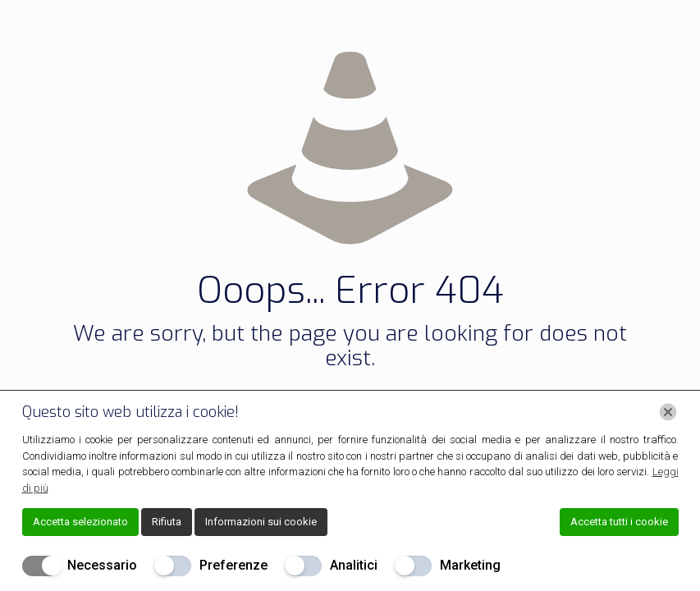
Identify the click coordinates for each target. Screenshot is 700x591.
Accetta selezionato (80, 522)
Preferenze (233, 565)
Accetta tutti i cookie (619, 522)
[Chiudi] (668, 412)
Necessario (102, 565)
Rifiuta (167, 522)
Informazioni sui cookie (261, 522)
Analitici (354, 565)
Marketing (470, 565)
